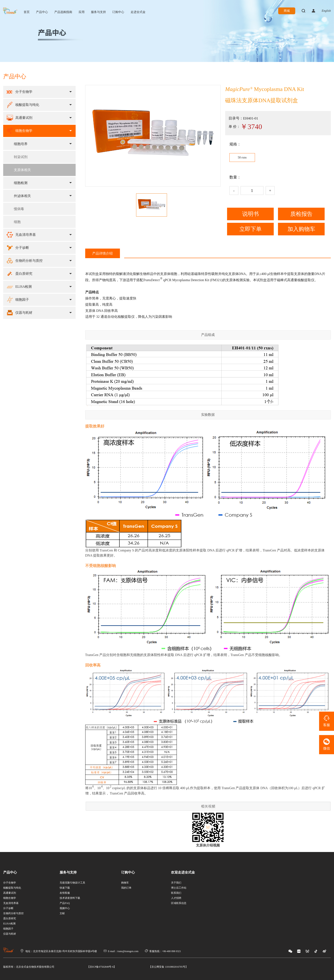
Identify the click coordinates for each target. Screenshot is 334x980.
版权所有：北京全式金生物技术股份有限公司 (29, 967)
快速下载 (65, 888)
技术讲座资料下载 (70, 898)
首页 (27, 12)
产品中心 (42, 12)
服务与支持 (98, 12)
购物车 (125, 883)
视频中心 (65, 908)
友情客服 (65, 893)
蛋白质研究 (10, 918)
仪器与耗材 (10, 934)
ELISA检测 (9, 924)
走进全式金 (138, 12)
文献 (62, 913)
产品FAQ (65, 903)
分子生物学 (10, 883)
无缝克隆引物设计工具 (72, 883)
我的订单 (126, 888)
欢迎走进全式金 (183, 872)
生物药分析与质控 (13, 913)
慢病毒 (19, 209)
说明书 (250, 214)
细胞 (17, 222)
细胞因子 (8, 929)
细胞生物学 (10, 898)
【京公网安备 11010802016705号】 (168, 967)
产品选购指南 (63, 12)
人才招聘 (176, 898)
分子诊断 (8, 908)
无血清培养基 (11, 903)
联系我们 (176, 893)
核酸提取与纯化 (12, 888)
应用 (82, 12)
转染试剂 (21, 157)
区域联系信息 (179, 903)
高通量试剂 (10, 893)
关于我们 (176, 883)
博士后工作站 (179, 888)
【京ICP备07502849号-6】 (102, 967)
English (326, 11)
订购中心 (118, 12)
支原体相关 (22, 170)
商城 (287, 11)
